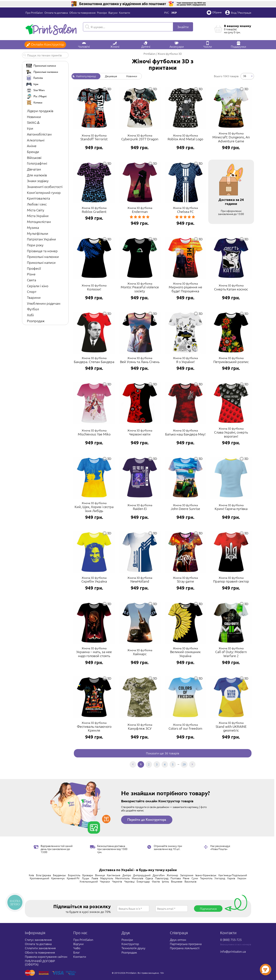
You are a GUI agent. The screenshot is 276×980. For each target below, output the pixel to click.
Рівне (186, 878)
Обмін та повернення (82, 13)
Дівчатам (34, 169)
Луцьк (86, 878)
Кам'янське (114, 875)
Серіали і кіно (38, 286)
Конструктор (130, 944)
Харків (231, 878)
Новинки (34, 117)
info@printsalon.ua (233, 951)
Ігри (30, 128)
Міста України (38, 216)
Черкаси (105, 881)
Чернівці (129, 881)
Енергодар (143, 881)
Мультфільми (38, 233)
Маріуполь (107, 878)
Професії (34, 268)
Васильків (190, 881)
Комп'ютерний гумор (44, 192)
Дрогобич (159, 875)
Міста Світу (36, 210)
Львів (95, 878)
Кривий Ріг (73, 878)
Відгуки (113, 13)
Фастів (156, 881)
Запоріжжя (187, 875)
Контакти (125, 13)
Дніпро (127, 875)
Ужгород (220, 878)
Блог (76, 952)
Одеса (149, 878)
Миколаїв (138, 878)
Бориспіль (74, 875)
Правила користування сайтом (46, 956)
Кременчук (58, 878)
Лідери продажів (40, 111)
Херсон (242, 878)
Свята (32, 280)
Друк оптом (178, 940)
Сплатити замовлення (40, 948)
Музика (33, 227)
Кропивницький (39, 878)
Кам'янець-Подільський (233, 875)
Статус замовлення (38, 940)
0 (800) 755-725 (231, 940)
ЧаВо (77, 948)
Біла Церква (43, 875)
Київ (31, 875)
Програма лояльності (185, 948)
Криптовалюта (38, 198)
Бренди (33, 152)
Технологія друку (133, 948)
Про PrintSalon (34, 13)
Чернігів (117, 881)
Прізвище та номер (42, 251)
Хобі (30, 315)
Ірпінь (165, 881)
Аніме (32, 146)
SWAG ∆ (33, 122)
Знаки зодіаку (38, 181)
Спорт (32, 291)
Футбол (33, 309)
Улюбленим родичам (44, 303)
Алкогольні (36, 140)
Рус (167, 13)
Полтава (176, 878)
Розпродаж (36, 321)
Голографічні (37, 163)
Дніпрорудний (142, 875)
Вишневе (177, 881)
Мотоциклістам (39, 222)
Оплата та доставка (56, 13)
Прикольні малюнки (43, 256)
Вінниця (100, 875)
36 (245, 76)
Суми (195, 878)
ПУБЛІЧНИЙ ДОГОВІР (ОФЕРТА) (40, 963)
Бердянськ (59, 875)
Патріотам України (41, 239)
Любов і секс (37, 204)
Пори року (35, 245)
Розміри (102, 13)
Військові (34, 157)
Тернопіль (206, 878)
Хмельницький (89, 881)
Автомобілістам (39, 134)
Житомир (172, 875)
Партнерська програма (186, 944)
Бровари (88, 875)
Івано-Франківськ (206, 875)
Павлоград (162, 878)
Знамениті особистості (45, 187)
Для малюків (37, 175)
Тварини (34, 297)
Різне (31, 274)
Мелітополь (122, 878)
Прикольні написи (41, 262)
